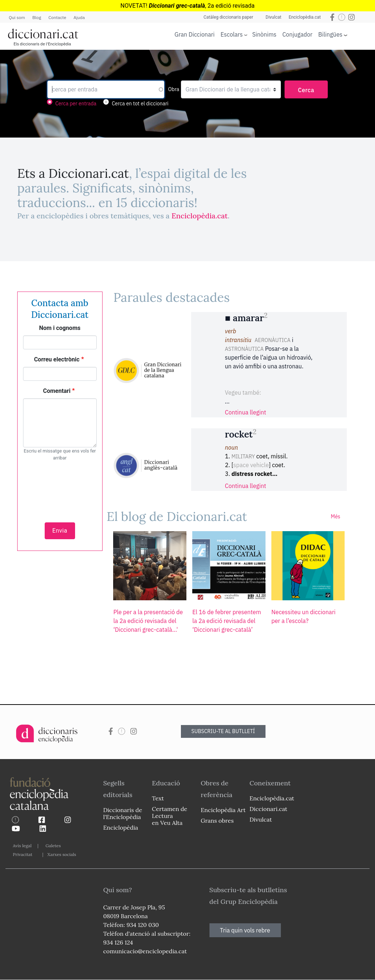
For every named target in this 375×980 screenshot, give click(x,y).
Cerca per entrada (76, 104)
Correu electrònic (57, 359)
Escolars (232, 34)
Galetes (53, 846)
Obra (174, 89)
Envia (60, 531)
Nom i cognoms (60, 328)
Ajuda (79, 17)
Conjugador (297, 34)
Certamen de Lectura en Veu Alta (170, 816)
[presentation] (60, 488)
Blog (37, 17)
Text (158, 798)
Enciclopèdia (121, 827)
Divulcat (273, 17)
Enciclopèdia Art (223, 810)
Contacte (57, 17)
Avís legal (22, 846)
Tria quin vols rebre (245, 930)
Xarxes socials (62, 854)
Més (335, 517)
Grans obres (217, 821)
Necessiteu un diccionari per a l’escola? (303, 616)
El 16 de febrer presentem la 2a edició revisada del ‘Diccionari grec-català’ (227, 621)
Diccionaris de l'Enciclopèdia (123, 813)
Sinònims (264, 34)
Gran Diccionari (195, 34)
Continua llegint (246, 412)
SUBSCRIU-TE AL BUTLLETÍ (223, 731)
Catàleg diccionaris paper (229, 17)
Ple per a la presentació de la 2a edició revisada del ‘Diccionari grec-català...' (148, 621)
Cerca (306, 90)
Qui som (17, 17)
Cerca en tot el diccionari (140, 104)
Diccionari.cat (268, 809)
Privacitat (23, 854)
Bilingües (330, 34)
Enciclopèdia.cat (305, 17)
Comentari (57, 391)
